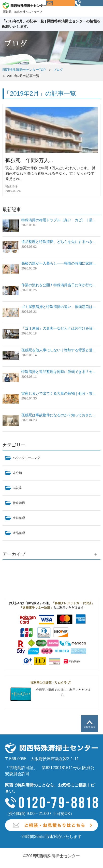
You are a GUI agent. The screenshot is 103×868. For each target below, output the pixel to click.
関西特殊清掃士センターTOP (24, 70)
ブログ (58, 70)
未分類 (17, 473)
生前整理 (19, 518)
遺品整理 (19, 533)
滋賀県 (17, 488)
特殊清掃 (11, 186)
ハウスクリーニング (26, 458)
